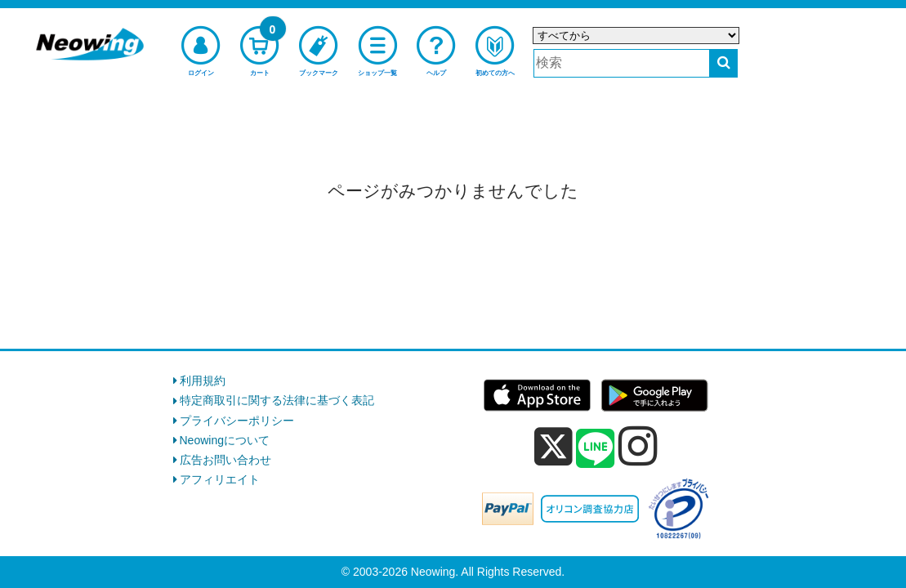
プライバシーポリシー (237, 421)
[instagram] (638, 446)
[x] (553, 447)
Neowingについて (225, 440)
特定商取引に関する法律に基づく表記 (277, 400)
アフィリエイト (220, 479)
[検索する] (723, 63)
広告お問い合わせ (225, 460)
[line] (596, 449)
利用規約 (203, 381)
